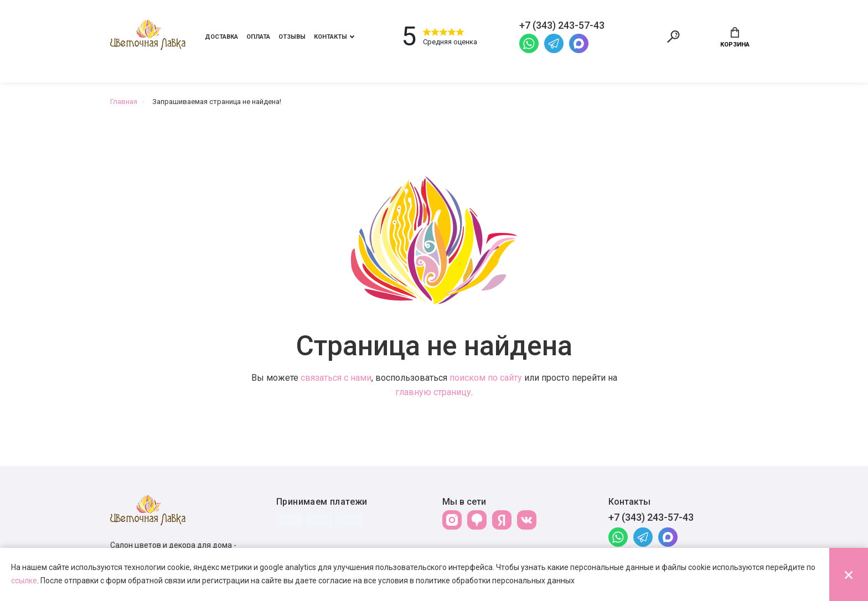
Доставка (221, 37)
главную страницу (433, 392)
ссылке (24, 581)
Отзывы (292, 37)
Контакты (330, 37)
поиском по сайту (486, 378)
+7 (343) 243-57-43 (651, 517)
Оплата (258, 37)
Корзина (735, 38)
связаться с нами (336, 378)
